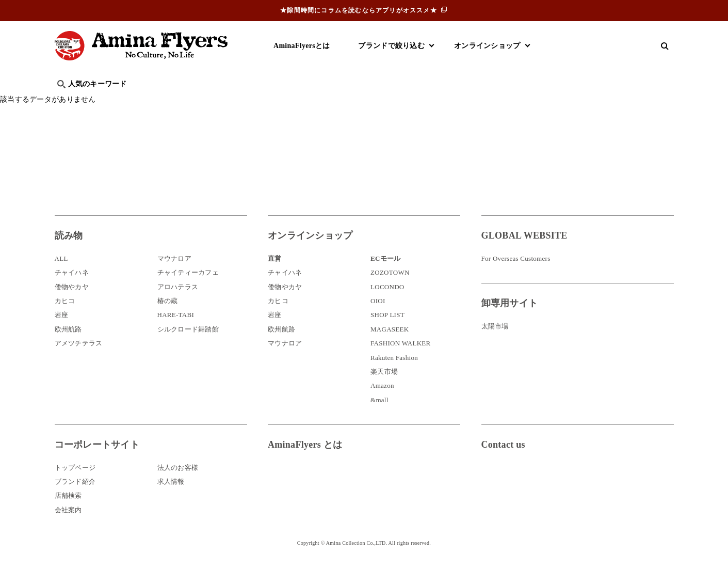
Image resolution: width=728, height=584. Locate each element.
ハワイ (108, 101)
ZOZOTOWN (390, 288)
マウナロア (174, 274)
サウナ (395, 101)
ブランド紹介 (75, 497)
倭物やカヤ (72, 302)
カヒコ (65, 316)
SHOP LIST (387, 330)
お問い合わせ (543, 494)
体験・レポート (552, 101)
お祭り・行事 (444, 101)
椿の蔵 (168, 316)
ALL (61, 274)
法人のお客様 (178, 483)
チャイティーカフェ (188, 288)
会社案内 (68, 525)
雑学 (142, 101)
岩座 (62, 330)
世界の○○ (181, 101)
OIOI (378, 316)
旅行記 (71, 101)
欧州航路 (68, 345)
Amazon (382, 401)
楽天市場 (384, 387)
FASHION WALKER (400, 359)
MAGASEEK (390, 345)
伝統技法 (496, 101)
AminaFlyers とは (305, 460)
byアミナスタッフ (286, 101)
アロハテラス (178, 302)
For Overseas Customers (516, 274)
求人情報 (171, 497)
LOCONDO (387, 302)
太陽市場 (495, 342)
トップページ (75, 483)
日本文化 (226, 101)
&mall (379, 415)
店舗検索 (68, 511)
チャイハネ (72, 288)
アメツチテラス (79, 359)
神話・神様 (350, 101)
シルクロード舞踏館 (188, 345)
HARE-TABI (176, 330)
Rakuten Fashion (394, 373)
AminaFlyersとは (302, 46)
